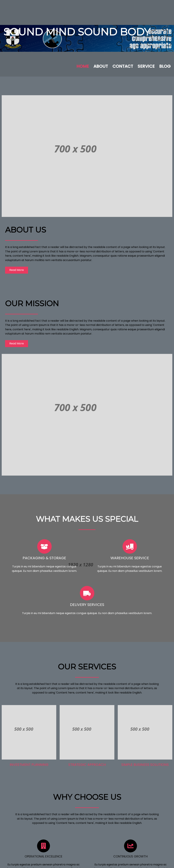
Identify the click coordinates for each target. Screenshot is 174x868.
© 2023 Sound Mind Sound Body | (75, 863)
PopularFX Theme (109, 863)
